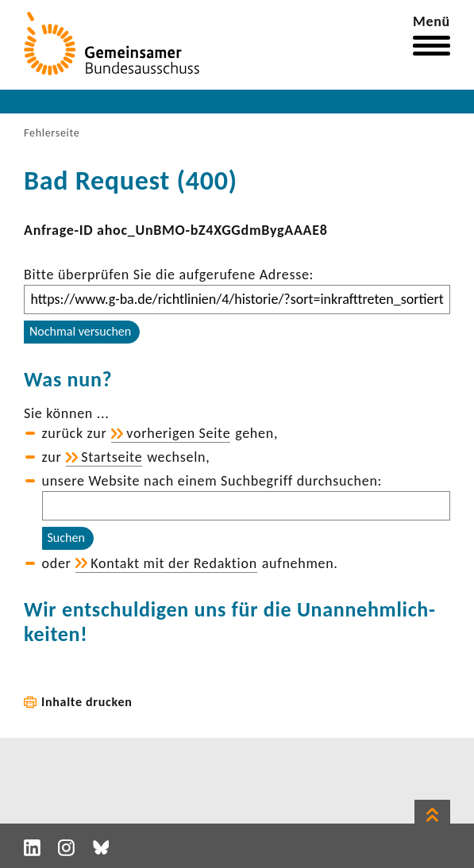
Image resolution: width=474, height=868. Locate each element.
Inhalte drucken (87, 702)
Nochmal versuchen (80, 331)
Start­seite (112, 457)
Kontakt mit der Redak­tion (174, 563)
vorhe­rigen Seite (178, 433)
